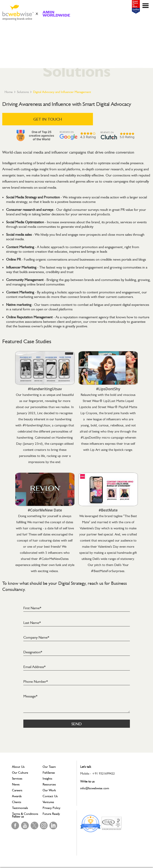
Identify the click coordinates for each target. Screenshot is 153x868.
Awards (17, 796)
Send (76, 724)
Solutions (23, 92)
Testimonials (20, 808)
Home (9, 92)
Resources (49, 784)
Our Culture (20, 773)
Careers (17, 790)
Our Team (49, 767)
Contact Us (50, 796)
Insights (47, 778)
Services (17, 778)
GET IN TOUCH (48, 119)
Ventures (48, 802)
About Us (18, 767)
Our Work (49, 790)
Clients (17, 802)
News (16, 784)
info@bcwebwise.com (95, 788)
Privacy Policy (51, 808)
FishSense (49, 773)
